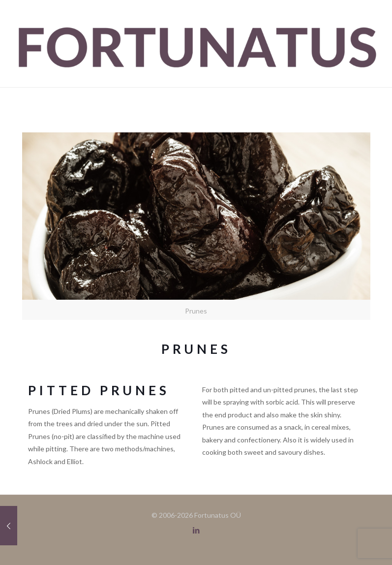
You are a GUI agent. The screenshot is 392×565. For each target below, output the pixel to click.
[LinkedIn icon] (196, 530)
